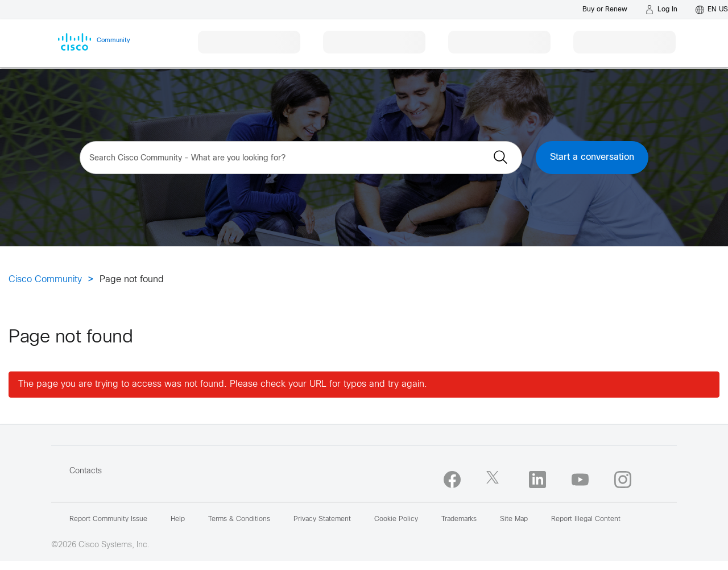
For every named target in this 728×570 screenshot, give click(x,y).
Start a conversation (592, 157)
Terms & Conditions (239, 519)
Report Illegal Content (586, 519)
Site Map (514, 519)
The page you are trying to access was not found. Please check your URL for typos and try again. (223, 384)
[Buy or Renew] (605, 9)
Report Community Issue (108, 519)
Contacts (86, 471)
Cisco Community (45, 280)
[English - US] (712, 10)
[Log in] (661, 10)
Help (178, 519)
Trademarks (459, 519)
